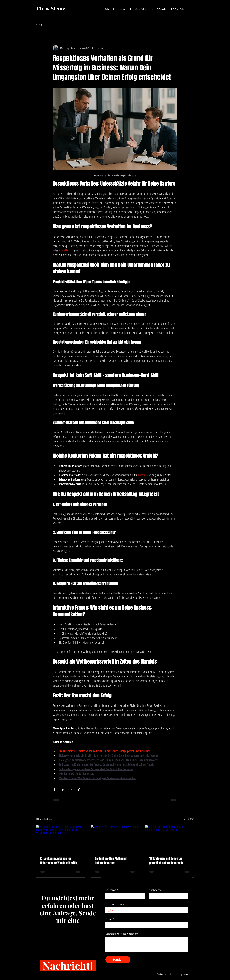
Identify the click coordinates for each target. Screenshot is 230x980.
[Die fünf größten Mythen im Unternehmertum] (115, 839)
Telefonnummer (115, 905)
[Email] (146, 925)
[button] (190, 25)
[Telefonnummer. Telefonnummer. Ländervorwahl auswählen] (111, 910)
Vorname (112, 890)
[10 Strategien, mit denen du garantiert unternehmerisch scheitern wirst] (169, 839)
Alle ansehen (189, 819)
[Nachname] (167, 896)
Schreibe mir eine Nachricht (122, 934)
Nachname (155, 890)
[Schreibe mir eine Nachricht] (147, 944)
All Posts (39, 25)
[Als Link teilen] (79, 789)
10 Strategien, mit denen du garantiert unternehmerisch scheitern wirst (166, 861)
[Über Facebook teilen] (54, 789)
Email (110, 919)
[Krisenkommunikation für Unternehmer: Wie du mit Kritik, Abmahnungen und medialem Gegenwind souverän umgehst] (61, 839)
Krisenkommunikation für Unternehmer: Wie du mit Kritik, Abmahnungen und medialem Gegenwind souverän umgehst (59, 861)
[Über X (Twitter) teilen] (63, 789)
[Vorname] (124, 896)
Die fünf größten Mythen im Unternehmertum (111, 861)
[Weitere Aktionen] (175, 48)
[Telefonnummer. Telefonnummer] (150, 910)
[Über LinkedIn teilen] (71, 789)
